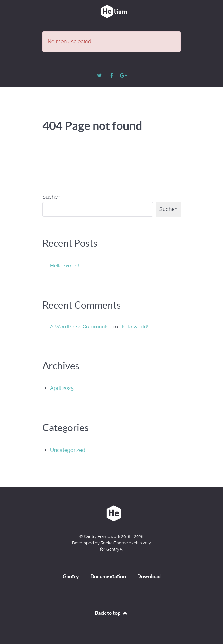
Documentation (108, 576)
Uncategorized (68, 450)
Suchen (51, 197)
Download (149, 576)
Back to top (111, 613)
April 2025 (62, 388)
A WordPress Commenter (81, 327)
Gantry (71, 576)
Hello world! (65, 266)
